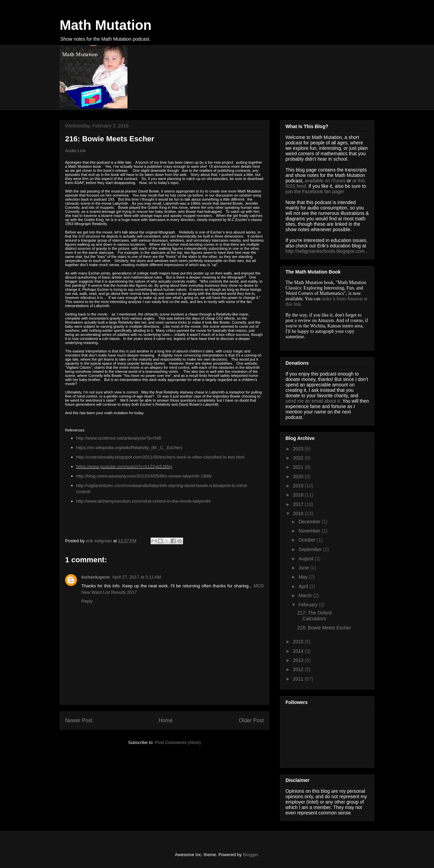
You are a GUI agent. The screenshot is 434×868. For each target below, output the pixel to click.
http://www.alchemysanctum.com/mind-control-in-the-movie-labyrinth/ (144, 501)
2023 (299, 449)
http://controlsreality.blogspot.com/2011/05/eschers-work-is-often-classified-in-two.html (160, 457)
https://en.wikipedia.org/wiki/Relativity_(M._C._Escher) (129, 448)
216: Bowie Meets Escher (324, 628)
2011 (299, 679)
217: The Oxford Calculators (314, 616)
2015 (299, 642)
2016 (299, 513)
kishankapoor (96, 577)
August (306, 559)
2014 (299, 651)
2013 (299, 660)
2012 (299, 669)
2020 (299, 477)
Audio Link (75, 151)
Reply (87, 601)
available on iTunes (326, 181)
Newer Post (79, 720)
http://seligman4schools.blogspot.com (325, 251)
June (304, 568)
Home (166, 720)
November (310, 531)
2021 (299, 467)
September (311, 549)
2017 (299, 504)
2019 (299, 486)
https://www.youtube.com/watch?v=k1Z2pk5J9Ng (124, 467)
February (309, 605)
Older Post (251, 720)
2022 (299, 458)
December (310, 522)
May (303, 577)
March (306, 596)
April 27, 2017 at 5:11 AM (137, 577)
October (308, 540)
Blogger (250, 855)
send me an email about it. (313, 401)
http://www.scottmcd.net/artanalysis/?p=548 (119, 438)
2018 (299, 495)
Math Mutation (106, 25)
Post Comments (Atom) (178, 742)
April (304, 586)
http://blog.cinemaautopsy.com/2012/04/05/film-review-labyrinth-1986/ (144, 476)
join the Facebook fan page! (315, 191)
